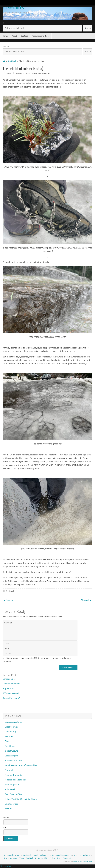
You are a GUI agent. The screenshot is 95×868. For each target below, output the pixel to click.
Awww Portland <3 (11, 698)
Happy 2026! (8, 689)
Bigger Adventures (14, 722)
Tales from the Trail (14, 794)
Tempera (77, 861)
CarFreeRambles (14, 8)
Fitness (8, 741)
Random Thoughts (13, 775)
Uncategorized (12, 804)
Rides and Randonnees (15, 780)
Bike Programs (12, 727)
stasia (8, 73)
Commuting (10, 732)
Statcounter (6, 866)
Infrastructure (11, 751)
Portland (12, 61)
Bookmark (10, 591)
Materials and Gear (13, 761)
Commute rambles (11, 684)
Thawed (86, 600)
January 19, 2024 (22, 73)
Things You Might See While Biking (21, 799)
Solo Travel (10, 789)
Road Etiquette (12, 785)
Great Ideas (10, 746)
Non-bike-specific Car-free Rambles (21, 765)
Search (6, 23)
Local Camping (12, 756)
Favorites (9, 737)
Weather (46, 73)
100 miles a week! (11, 693)
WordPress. (87, 861)
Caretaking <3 (9, 679)
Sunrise (8, 600)
